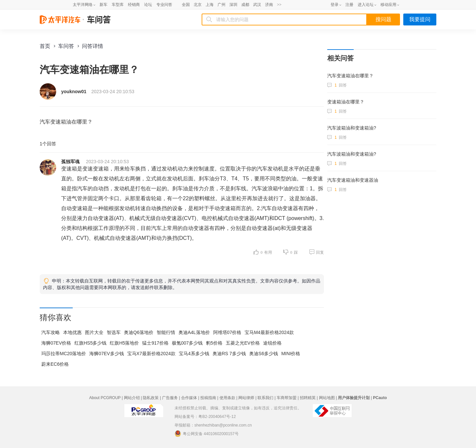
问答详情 (93, 46)
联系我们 (265, 398)
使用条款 (227, 398)
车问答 (66, 46)
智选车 (114, 332)
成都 (245, 5)
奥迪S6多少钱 (264, 354)
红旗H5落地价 (124, 343)
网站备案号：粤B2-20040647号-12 (205, 417)
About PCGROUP (105, 398)
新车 (103, 5)
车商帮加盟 (287, 398)
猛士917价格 (155, 343)
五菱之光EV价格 (243, 343)
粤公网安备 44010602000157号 (207, 433)
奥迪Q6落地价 (139, 332)
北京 (198, 5)
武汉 (257, 5)
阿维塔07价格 (227, 332)
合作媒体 (189, 398)
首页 (45, 46)
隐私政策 (151, 398)
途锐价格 (272, 343)
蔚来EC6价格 (55, 364)
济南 (269, 5)
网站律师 (246, 398)
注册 (349, 5)
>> (279, 5)
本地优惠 (72, 332)
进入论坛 (366, 5)
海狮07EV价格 (56, 343)
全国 (186, 5)
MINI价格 (291, 354)
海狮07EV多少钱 (106, 354)
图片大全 (94, 332)
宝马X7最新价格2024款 (151, 354)
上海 (210, 5)
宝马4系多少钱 (194, 354)
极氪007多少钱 (187, 343)
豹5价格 (214, 343)
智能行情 (166, 332)
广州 (221, 5)
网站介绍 (132, 398)
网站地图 (327, 398)
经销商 (134, 5)
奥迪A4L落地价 (194, 332)
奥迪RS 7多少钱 (229, 354)
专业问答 (164, 5)
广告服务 (170, 398)
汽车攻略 (51, 332)
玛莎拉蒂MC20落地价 (64, 354)
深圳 (233, 5)
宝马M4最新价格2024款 (269, 332)
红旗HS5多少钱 (90, 343)
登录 (335, 5)
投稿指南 (208, 398)
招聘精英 (308, 398)
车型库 (118, 5)
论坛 (148, 5)
